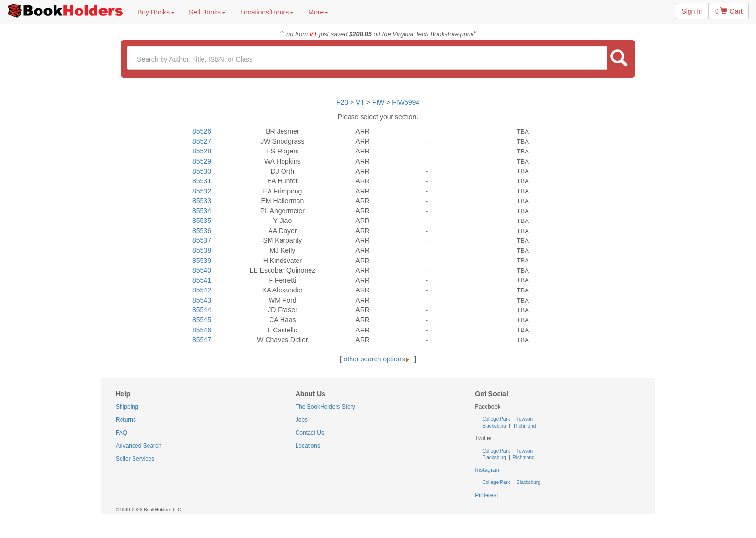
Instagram (488, 470)
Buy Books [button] (156, 12)
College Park (497, 419)
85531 (202, 181)
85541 (202, 280)
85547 (202, 340)
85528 (202, 151)
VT (361, 102)
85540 (202, 270)
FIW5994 (406, 102)
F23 (342, 102)
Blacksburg (494, 426)
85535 (202, 221)
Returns (126, 420)
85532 (202, 191)
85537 (202, 240)
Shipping (127, 407)
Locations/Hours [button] (267, 12)
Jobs (302, 420)
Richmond (525, 426)
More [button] (318, 12)
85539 (202, 261)
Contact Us (310, 433)
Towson (524, 419)
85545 (202, 320)
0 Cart (729, 11)
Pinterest (486, 495)
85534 (202, 211)
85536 (202, 231)
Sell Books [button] (207, 12)
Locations (308, 446)
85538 (202, 250)
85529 (202, 161)
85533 (202, 201)
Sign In (692, 11)
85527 (202, 141)
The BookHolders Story (325, 407)
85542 (202, 290)
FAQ (121, 433)
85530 (202, 171)
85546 (202, 330)
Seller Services (135, 459)
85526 (202, 131)
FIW (378, 102)
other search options (378, 359)
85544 (202, 310)
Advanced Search (139, 446)
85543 (202, 300)
